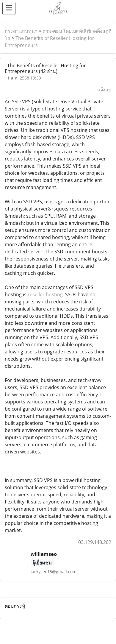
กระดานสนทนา (21, 31)
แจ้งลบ (104, 90)
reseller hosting (45, 294)
